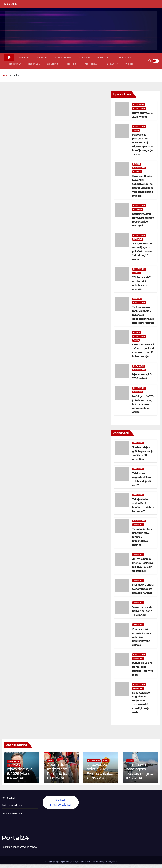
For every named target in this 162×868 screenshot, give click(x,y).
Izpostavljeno (139, 108)
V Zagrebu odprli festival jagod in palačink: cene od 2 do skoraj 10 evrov (143, 251)
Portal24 (15, 838)
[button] (150, 61)
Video (129, 64)
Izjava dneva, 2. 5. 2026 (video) (20, 771)
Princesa (91, 64)
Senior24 (53, 64)
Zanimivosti (138, 443)
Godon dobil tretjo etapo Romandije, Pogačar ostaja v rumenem (61, 774)
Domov (6, 75)
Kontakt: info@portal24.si (61, 802)
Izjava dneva (63, 58)
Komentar (14, 64)
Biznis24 (72, 64)
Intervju (34, 64)
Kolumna (125, 58)
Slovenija (137, 172)
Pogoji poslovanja (12, 813)
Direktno (24, 58)
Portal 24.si (8, 798)
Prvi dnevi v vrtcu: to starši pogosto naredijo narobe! (143, 589)
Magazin (84, 58)
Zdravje (137, 273)
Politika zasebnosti (12, 805)
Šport (50, 761)
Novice (42, 58)
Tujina (136, 130)
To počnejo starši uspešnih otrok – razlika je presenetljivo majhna (142, 537)
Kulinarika (138, 392)
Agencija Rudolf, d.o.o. (107, 862)
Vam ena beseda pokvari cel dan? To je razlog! (142, 611)
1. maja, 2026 (57, 778)
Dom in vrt (104, 58)
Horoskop (137, 299)
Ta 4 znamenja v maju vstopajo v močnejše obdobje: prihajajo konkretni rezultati (143, 315)
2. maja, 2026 (17, 778)
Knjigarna (111, 64)
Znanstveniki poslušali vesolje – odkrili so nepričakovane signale (143, 637)
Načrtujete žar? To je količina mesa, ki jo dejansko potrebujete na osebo (143, 404)
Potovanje (138, 209)
